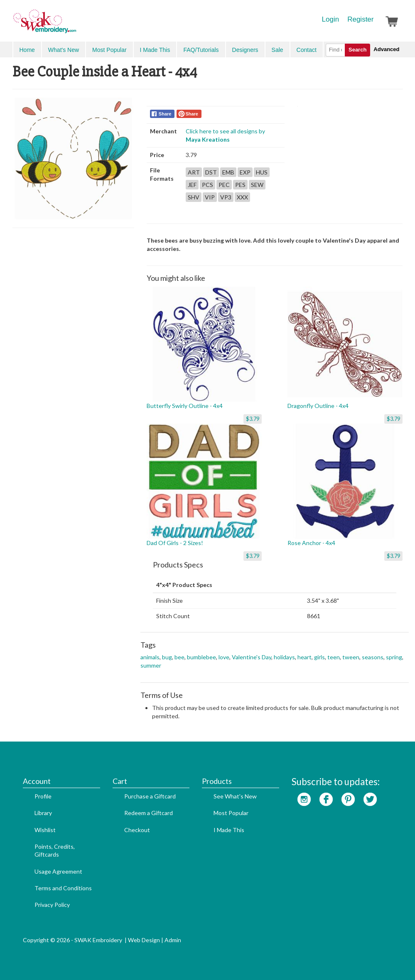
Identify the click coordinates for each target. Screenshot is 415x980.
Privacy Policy (52, 905)
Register (360, 19)
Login (331, 19)
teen (334, 657)
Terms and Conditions (63, 888)
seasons (373, 657)
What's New (64, 50)
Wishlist (45, 830)
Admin (173, 940)
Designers (245, 50)
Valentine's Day (252, 657)
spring (394, 657)
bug (167, 657)
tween (351, 657)
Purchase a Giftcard (150, 796)
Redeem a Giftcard (149, 813)
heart (304, 657)
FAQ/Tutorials (201, 50)
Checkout (137, 830)
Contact (307, 50)
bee (179, 657)
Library (43, 813)
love (224, 657)
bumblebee (201, 657)
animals (150, 657)
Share (165, 114)
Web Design (144, 940)
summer (151, 665)
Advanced (386, 49)
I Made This (155, 50)
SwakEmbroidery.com (75, 25)
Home (27, 50)
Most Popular (109, 50)
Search (357, 50)
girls (319, 657)
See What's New (235, 796)
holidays (284, 657)
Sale (277, 50)
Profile (43, 796)
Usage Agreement (58, 871)
